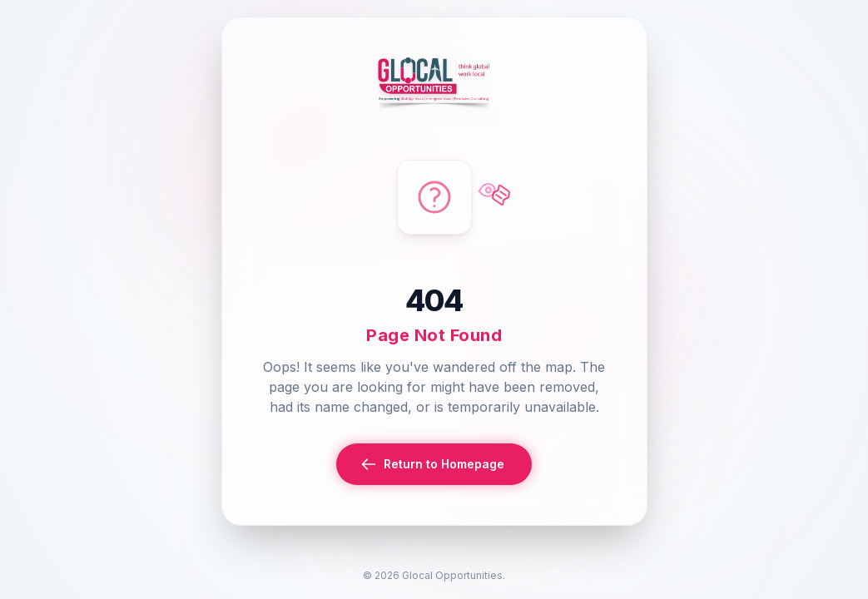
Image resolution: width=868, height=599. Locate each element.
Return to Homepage (432, 464)
